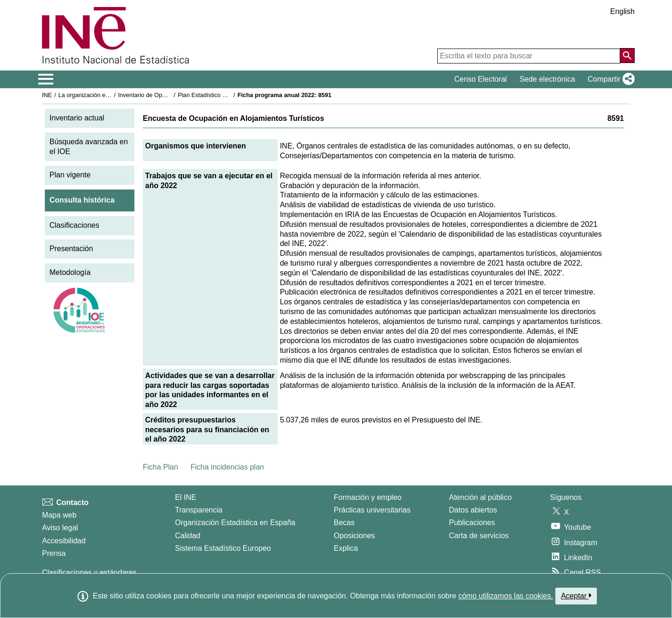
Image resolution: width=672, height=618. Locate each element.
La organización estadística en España (110, 95)
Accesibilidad (64, 541)
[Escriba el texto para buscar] (529, 56)
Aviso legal (60, 528)
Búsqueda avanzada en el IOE (89, 147)
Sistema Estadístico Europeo (223, 548)
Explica (346, 548)
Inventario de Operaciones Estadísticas (170, 95)
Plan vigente (70, 175)
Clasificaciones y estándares (89, 572)
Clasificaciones (74, 225)
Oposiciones (354, 536)
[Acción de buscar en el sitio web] (627, 56)
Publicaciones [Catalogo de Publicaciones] (472, 523)
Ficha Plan (161, 467)
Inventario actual (77, 118)
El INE (185, 497)
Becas (344, 523)
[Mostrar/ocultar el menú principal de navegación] (46, 79)
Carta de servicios (479, 536)
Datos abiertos (473, 510)
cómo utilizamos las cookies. (506, 596)
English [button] (623, 11)
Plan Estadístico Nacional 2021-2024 (227, 95)
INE (47, 95)
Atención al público (480, 497)
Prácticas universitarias (372, 510)
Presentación (71, 249)
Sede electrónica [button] (547, 79)
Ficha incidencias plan (227, 467)
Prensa (54, 553)
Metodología (70, 272)
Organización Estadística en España (235, 523)
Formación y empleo (367, 497)
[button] (609, 79)
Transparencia (199, 510)
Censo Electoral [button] (480, 79)
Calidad (188, 536)
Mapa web (59, 515)
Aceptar (576, 596)
